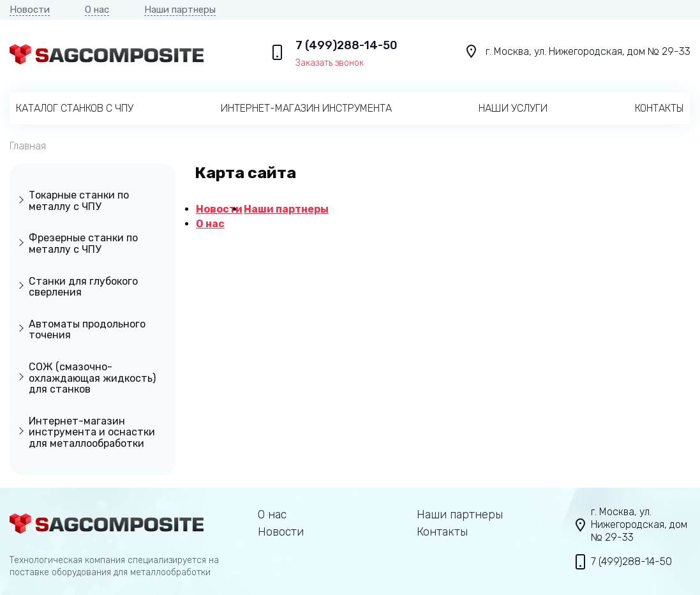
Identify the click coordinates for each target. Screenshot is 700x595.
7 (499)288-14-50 (346, 46)
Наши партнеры (180, 10)
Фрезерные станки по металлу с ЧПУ (83, 244)
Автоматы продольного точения (87, 330)
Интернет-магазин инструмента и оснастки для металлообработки (92, 432)
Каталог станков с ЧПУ (75, 108)
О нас (97, 10)
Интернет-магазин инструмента (306, 108)
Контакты (659, 108)
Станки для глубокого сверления (83, 287)
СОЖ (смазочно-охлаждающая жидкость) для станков (92, 378)
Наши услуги (513, 108)
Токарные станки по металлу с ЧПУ (79, 201)
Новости (30, 10)
